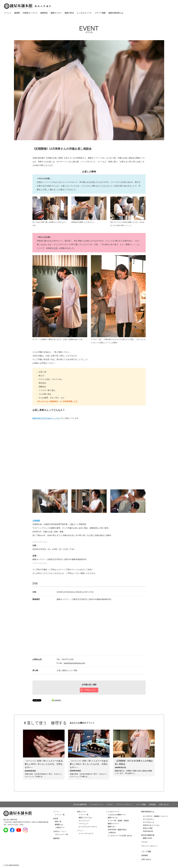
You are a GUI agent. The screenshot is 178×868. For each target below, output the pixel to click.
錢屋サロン (112, 827)
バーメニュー (84, 824)
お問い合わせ (164, 804)
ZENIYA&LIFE (148, 831)
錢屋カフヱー (56, 13)
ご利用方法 (112, 833)
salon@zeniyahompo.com (74, 663)
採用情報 (152, 804)
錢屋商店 (44, 13)
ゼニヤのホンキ (149, 822)
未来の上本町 (148, 828)
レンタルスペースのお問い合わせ (120, 836)
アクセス (110, 804)
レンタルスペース (84, 13)
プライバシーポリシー (124, 804)
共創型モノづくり (30, 13)
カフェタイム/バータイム (88, 827)
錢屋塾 (17, 13)
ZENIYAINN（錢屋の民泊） (118, 830)
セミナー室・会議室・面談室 (118, 821)
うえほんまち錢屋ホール (117, 815)
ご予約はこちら (90, 690)
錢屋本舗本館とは (116, 13)
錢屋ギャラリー (113, 824)
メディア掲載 (100, 13)
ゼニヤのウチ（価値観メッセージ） (156, 816)
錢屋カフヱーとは (85, 818)
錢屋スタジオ (113, 818)
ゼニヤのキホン (149, 819)
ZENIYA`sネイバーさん (151, 825)
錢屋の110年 (147, 838)
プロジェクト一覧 (61, 834)
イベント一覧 (60, 815)
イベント (8, 13)
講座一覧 (58, 821)
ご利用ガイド (60, 827)
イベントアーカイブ (86, 833)
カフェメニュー (84, 821)
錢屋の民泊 (69, 13)
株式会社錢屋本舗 (80, 804)
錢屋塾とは (59, 824)
